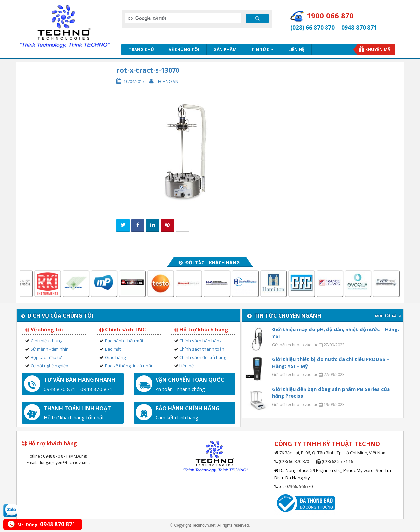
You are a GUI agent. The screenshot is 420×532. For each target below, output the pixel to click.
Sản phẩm (225, 49)
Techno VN (167, 82)
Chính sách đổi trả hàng (203, 357)
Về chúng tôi (184, 49)
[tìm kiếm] (183, 18)
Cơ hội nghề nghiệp (49, 366)
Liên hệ (296, 49)
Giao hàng (115, 357)
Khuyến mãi (378, 49)
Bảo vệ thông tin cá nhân (129, 366)
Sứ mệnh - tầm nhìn (50, 349)
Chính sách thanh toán (202, 349)
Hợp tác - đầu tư (46, 357)
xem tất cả (388, 316)
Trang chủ (141, 49)
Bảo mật (113, 349)
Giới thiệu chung (46, 341)
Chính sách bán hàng (200, 341)
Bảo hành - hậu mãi (124, 341)
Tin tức (262, 49)
